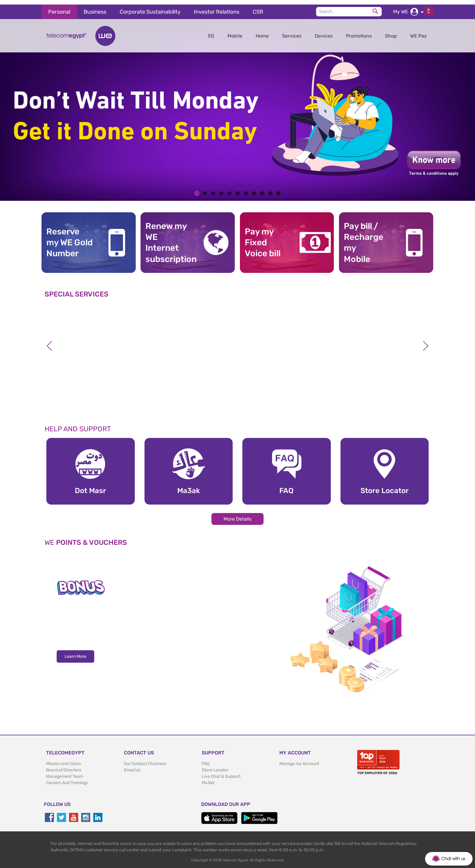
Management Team (65, 772)
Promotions (359, 31)
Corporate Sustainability (150, 7)
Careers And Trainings (67, 778)
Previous (49, 342)
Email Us (132, 765)
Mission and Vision (63, 759)
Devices (324, 31)
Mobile (235, 31)
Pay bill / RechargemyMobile (364, 238)
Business (95, 7)
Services (292, 31)
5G (211, 31)
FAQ (206, 759)
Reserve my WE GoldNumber (70, 238)
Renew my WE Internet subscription (169, 238)
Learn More (75, 652)
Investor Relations (217, 7)
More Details (237, 514)
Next (426, 342)
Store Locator (215, 765)
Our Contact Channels (145, 759)
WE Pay (419, 31)
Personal (59, 7)
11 (279, 189)
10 (270, 189)
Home (262, 31)
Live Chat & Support (221, 772)
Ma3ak (208, 778)
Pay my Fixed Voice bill (263, 238)
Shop (391, 31)
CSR (258, 7)
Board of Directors (64, 765)
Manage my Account (299, 759)
